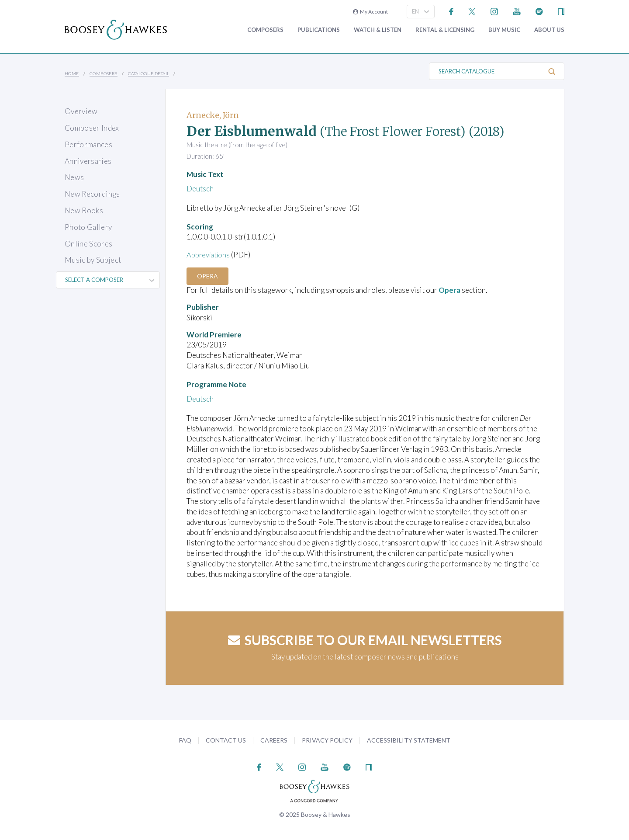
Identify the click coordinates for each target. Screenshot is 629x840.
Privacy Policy (327, 740)
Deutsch (200, 189)
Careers (274, 740)
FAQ (185, 740)
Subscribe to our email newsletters (365, 640)
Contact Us (226, 740)
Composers (265, 30)
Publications (319, 30)
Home (72, 73)
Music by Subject (93, 260)
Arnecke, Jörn (213, 115)
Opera (208, 276)
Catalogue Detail (149, 73)
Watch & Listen (378, 30)
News (74, 177)
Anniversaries (88, 161)
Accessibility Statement (409, 740)
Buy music (504, 30)
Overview (81, 111)
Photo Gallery (88, 227)
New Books (84, 210)
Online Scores (88, 244)
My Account (370, 12)
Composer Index (92, 128)
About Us (549, 30)
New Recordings (92, 194)
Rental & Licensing (445, 30)
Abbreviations (209, 255)
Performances (88, 144)
